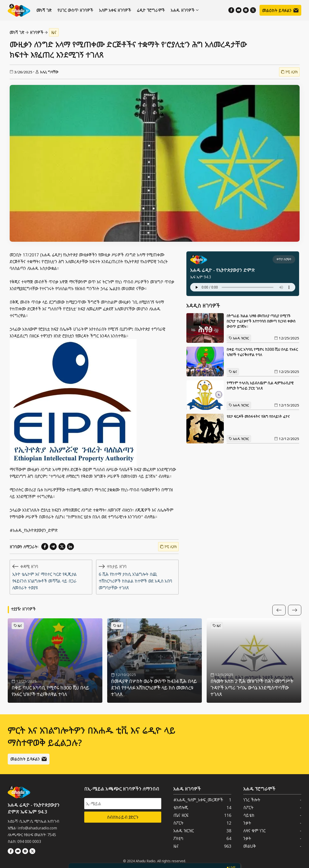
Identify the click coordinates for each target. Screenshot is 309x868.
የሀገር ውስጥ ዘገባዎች (75, 10)
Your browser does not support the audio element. (243, 287)
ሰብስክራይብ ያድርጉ (123, 817)
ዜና (54, 32)
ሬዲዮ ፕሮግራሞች (151, 10)
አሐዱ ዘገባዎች (185, 10)
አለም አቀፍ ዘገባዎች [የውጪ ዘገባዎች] (115, 10)
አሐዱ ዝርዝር (239, 338)
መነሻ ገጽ (44, 10)
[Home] (19, 10)
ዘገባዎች (37, 32)
